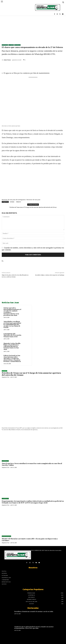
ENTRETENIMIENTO (6, 536)
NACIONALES (17, 45)
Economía (4, 371)
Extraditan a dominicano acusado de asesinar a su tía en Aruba (34, 612)
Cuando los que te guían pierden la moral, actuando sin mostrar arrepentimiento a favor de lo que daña (34, 628)
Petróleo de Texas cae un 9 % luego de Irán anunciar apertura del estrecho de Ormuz (33, 207)
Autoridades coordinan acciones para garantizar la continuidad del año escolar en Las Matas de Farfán (12, 325)
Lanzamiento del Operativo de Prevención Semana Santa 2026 (12, 335)
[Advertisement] (33, 29)
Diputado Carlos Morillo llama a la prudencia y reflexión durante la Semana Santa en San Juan (12, 346)
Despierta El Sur (6, 377)
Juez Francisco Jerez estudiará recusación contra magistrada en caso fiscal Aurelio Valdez (32, 464)
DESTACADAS (5, 45)
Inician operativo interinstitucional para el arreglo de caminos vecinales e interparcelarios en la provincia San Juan (12, 312)
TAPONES (12, 202)
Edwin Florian (7, 60)
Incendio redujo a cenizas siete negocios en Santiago (50, 275)
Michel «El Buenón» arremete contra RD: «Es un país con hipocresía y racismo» (30, 540)
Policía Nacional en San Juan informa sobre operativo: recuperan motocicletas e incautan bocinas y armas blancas (12, 359)
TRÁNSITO (18, 202)
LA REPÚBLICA (5, 461)
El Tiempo (11, 45)
